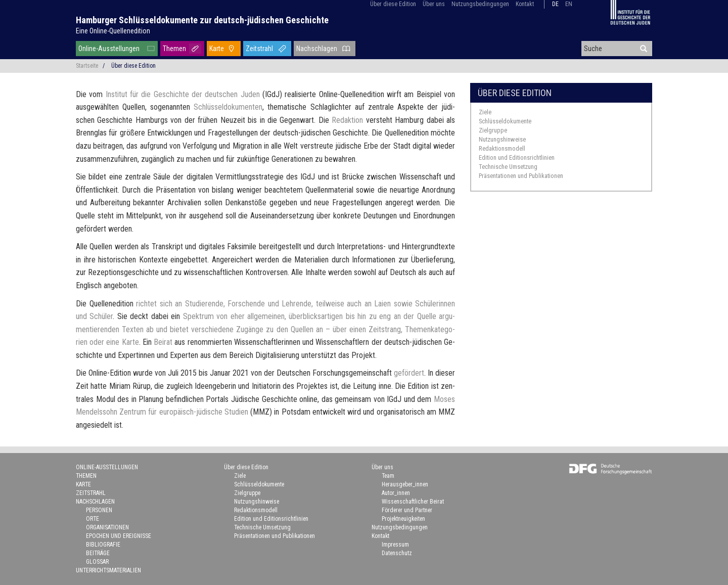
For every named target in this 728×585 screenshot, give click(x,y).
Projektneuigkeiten (403, 519)
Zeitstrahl (259, 49)
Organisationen (107, 527)
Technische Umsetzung (508, 167)
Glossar (97, 562)
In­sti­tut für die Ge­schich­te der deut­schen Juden (183, 94)
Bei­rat (163, 342)
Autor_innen (396, 493)
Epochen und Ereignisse (119, 536)
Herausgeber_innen (405, 484)
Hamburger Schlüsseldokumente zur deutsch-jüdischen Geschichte (202, 20)
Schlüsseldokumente (505, 121)
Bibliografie (103, 545)
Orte (93, 519)
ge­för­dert (409, 373)
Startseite (87, 66)
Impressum (395, 545)
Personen (99, 510)
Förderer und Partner (407, 510)
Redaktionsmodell (502, 148)
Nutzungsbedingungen (480, 4)
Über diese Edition (393, 4)
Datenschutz (397, 553)
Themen (174, 49)
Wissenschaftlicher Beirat (413, 502)
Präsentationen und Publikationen (521, 176)
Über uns (434, 4)
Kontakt (525, 4)
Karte (217, 49)
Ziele (485, 112)
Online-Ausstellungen (109, 49)
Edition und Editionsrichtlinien (517, 157)
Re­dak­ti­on (347, 120)
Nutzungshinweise (502, 139)
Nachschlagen (317, 49)
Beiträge (98, 553)
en (569, 4)
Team (388, 476)
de (555, 4)
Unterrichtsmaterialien (108, 570)
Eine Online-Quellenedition (113, 31)
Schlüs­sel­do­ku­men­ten (228, 107)
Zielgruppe (493, 130)
